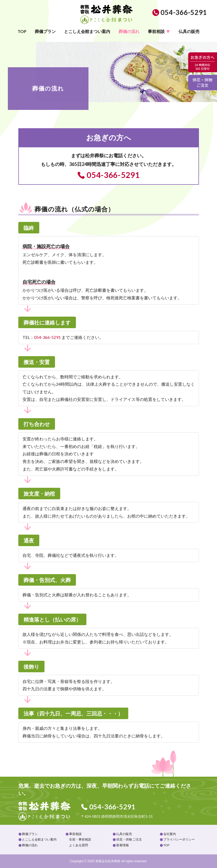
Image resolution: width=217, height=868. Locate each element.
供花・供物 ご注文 (129, 839)
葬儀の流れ (129, 31)
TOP (22, 31)
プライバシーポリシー (179, 839)
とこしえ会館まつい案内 (87, 31)
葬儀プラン (45, 31)
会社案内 (170, 834)
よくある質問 (79, 845)
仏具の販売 (189, 31)
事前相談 (156, 31)
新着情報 (123, 845)
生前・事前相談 (80, 839)
